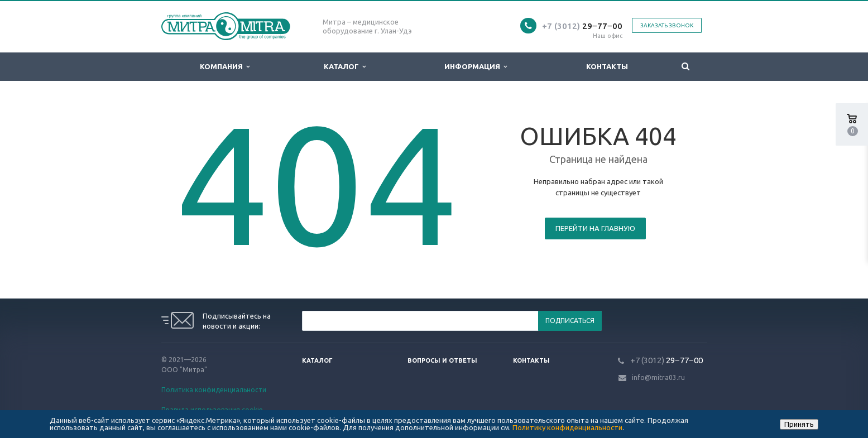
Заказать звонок (667, 25)
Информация (476, 67)
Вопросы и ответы (442, 360)
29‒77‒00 (582, 26)
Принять (799, 424)
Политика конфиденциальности (214, 390)
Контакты (607, 66)
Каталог (345, 67)
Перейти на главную (595, 228)
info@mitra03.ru (658, 377)
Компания (225, 67)
